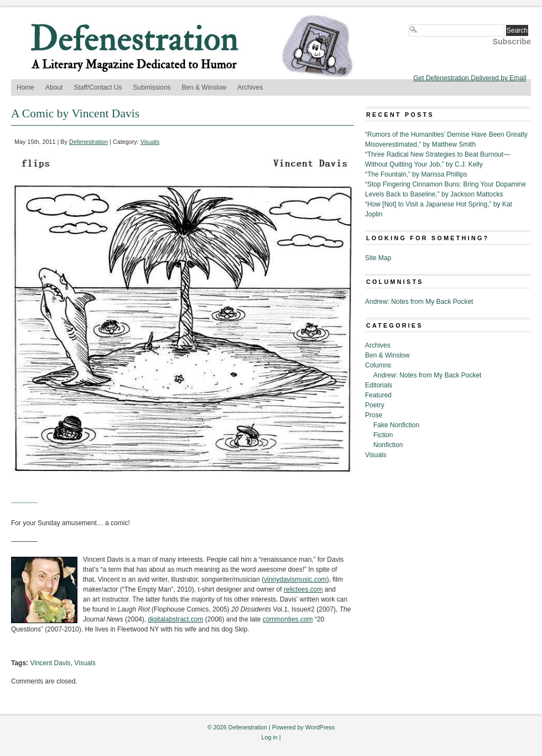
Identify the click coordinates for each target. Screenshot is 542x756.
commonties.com (288, 619)
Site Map (378, 258)
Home (25, 87)
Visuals (150, 142)
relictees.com (303, 589)
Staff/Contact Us (98, 87)
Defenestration (88, 142)
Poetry (375, 405)
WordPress (320, 727)
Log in (269, 737)
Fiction (383, 435)
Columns (378, 365)
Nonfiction (388, 445)
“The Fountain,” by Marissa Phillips (416, 174)
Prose (374, 415)
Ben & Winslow (204, 87)
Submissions (152, 87)
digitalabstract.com (175, 619)
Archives (250, 87)
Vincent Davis (50, 663)
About (54, 87)
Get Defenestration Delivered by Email (470, 78)
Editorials (379, 385)
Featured (378, 395)
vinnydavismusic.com (295, 579)
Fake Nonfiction (396, 425)
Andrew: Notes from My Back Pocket (419, 302)
